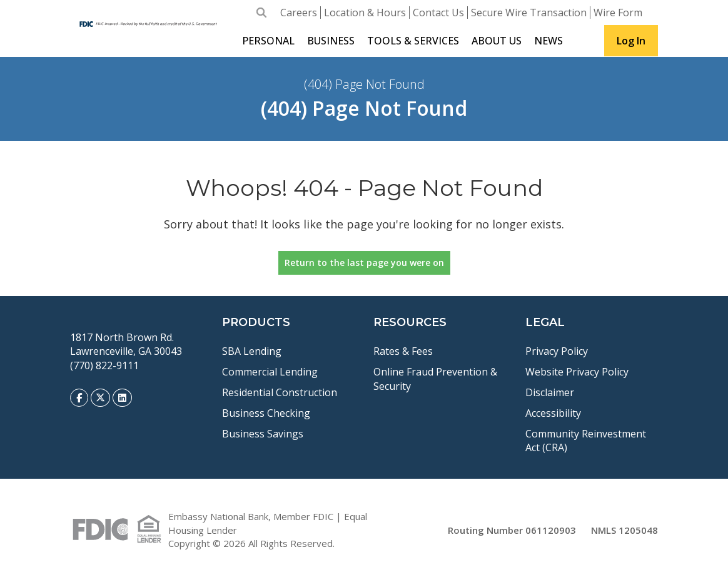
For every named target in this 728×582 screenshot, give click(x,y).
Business (331, 41)
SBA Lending (252, 351)
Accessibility (553, 413)
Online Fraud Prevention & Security (435, 379)
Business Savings (263, 434)
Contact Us (438, 13)
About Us (497, 41)
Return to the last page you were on (364, 263)
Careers (299, 13)
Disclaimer (550, 392)
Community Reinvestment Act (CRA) (586, 441)
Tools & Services (413, 41)
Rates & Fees (403, 351)
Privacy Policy (557, 351)
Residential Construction (280, 392)
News (549, 41)
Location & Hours (365, 13)
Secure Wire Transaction (529, 13)
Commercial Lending (270, 372)
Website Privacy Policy (577, 372)
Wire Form (618, 13)
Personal (268, 41)
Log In (631, 41)
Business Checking (266, 413)
